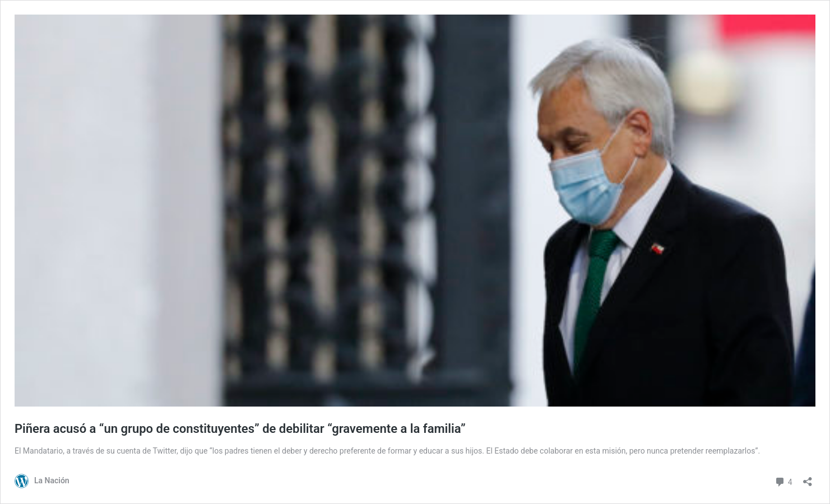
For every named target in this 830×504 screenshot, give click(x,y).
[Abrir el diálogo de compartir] (808, 478)
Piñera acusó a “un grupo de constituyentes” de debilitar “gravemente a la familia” (240, 429)
